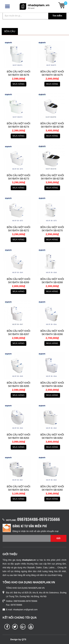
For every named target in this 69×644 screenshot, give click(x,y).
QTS (24, 639)
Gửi (58, 538)
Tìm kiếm (57, 16)
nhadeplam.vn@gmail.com (25, 610)
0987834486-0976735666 (39, 519)
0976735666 (16, 605)
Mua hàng (18, 84)
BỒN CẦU (10, 31)
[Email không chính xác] (27, 538)
